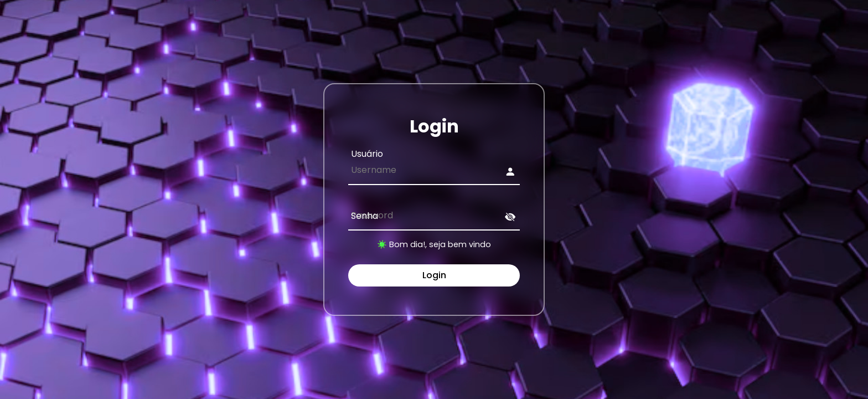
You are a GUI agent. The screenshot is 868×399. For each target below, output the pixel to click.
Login (434, 275)
